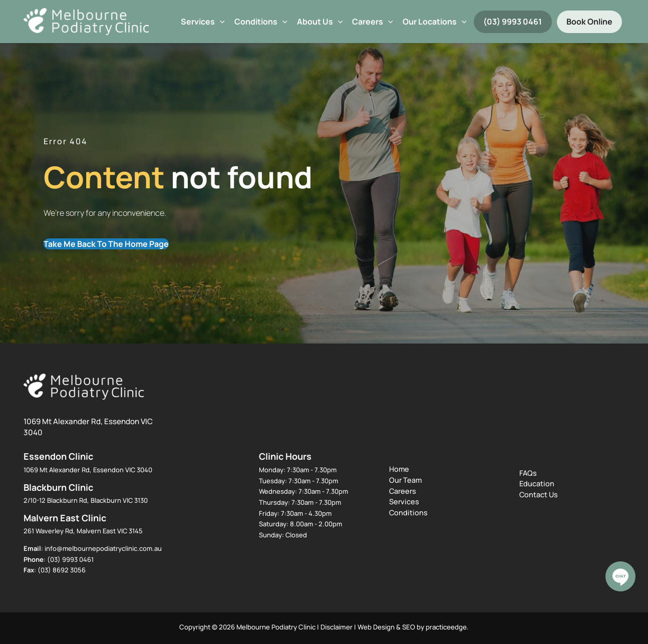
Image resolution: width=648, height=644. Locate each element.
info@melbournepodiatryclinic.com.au (103, 548)
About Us (320, 22)
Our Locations (435, 22)
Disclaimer (337, 627)
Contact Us (539, 495)
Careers (373, 22)
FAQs (528, 473)
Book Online (589, 22)
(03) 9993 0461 (513, 22)
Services (203, 22)
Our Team (405, 480)
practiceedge (446, 627)
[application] (220, 22)
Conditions (261, 22)
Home (399, 469)
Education (537, 484)
